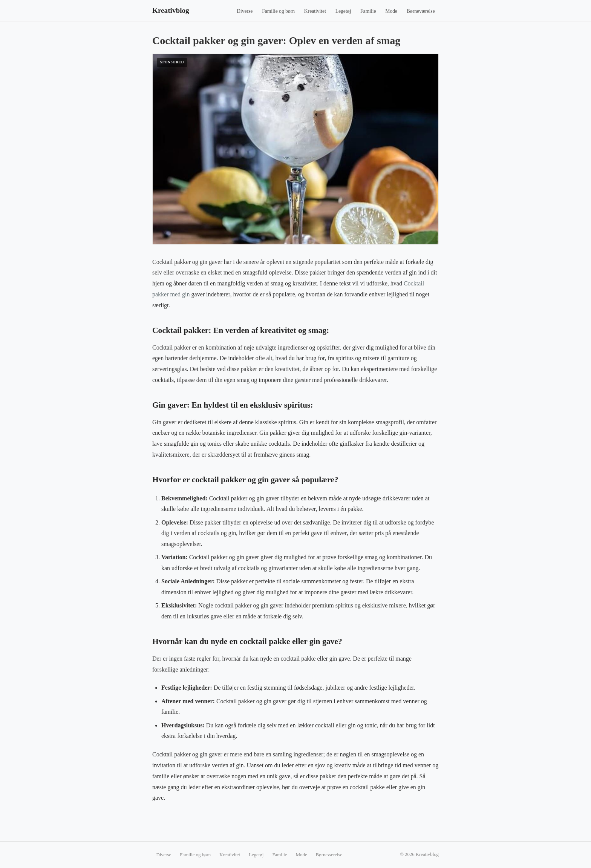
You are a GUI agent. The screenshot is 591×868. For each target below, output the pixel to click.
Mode (391, 11)
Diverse (245, 11)
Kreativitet (315, 11)
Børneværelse (421, 11)
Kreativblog (171, 10)
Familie (368, 11)
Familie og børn (278, 11)
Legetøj (343, 11)
